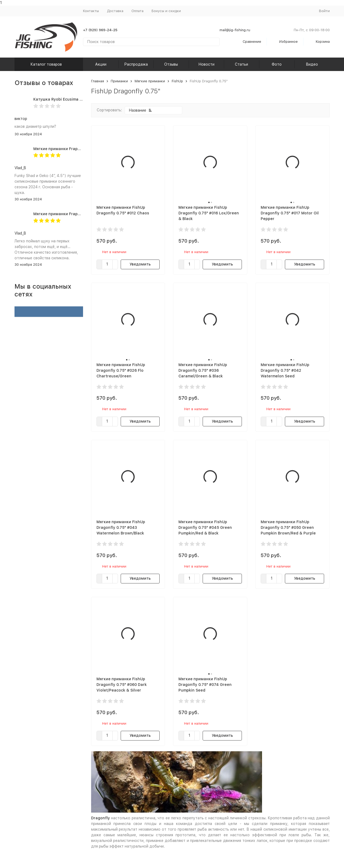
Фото (277, 64)
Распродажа (136, 64)
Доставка (115, 11)
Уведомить (140, 264)
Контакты (91, 11)
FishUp (177, 81)
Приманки (119, 81)
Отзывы (171, 64)
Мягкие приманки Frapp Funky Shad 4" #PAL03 (79, 149)
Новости (206, 64)
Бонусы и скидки (166, 11)
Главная (98, 81)
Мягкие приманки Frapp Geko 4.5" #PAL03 (74, 214)
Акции (101, 64)
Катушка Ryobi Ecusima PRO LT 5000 (69, 99)
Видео (312, 64)
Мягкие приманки (150, 81)
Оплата (137, 11)
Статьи (241, 64)
